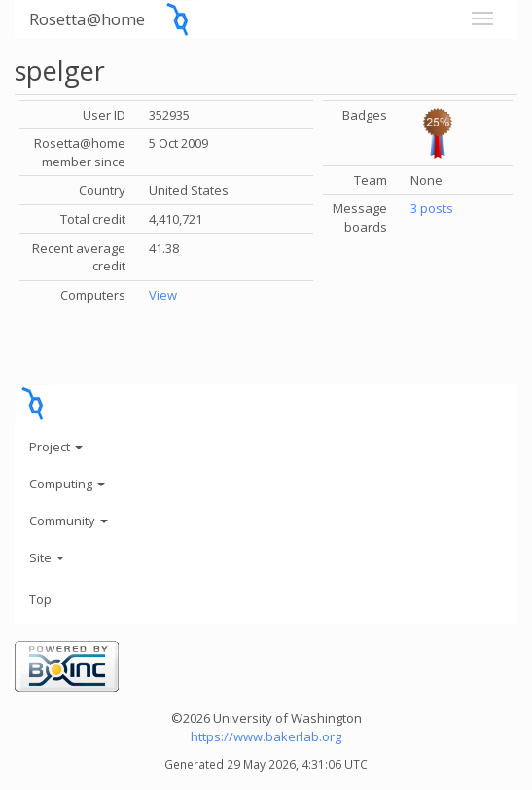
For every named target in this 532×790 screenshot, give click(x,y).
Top (40, 599)
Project (56, 447)
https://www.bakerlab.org (266, 736)
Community (69, 521)
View (163, 295)
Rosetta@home (87, 19)
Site (47, 557)
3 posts (432, 208)
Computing (67, 484)
